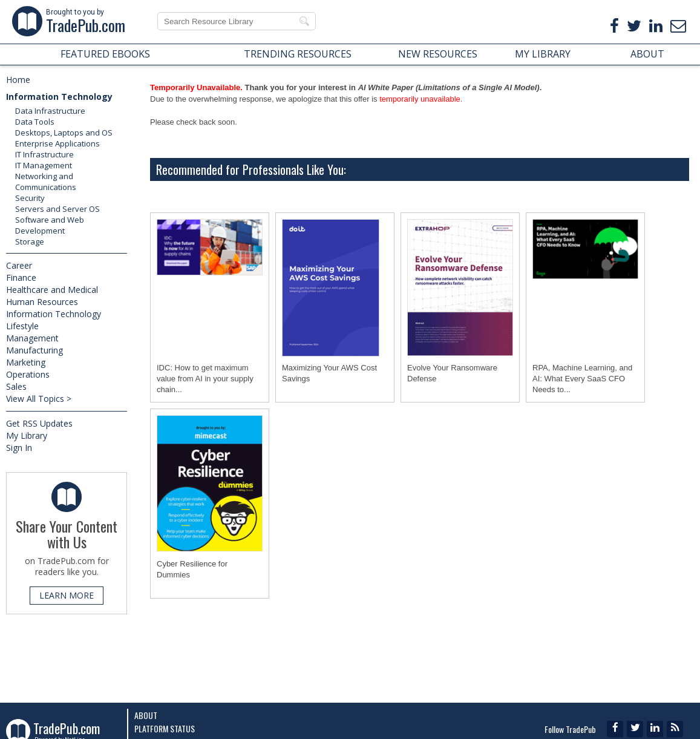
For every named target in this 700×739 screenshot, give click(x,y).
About (146, 715)
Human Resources (42, 302)
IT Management (44, 165)
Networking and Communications (46, 182)
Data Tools (35, 122)
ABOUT (647, 54)
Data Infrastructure (50, 111)
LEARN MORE (67, 595)
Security (30, 198)
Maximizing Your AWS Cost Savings (329, 373)
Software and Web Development (50, 225)
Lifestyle (22, 326)
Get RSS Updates (39, 423)
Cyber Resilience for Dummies (192, 569)
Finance (21, 278)
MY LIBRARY (543, 54)
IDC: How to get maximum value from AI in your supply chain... (205, 379)
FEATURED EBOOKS (105, 54)
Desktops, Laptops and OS (64, 133)
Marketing (26, 362)
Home (18, 80)
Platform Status (165, 728)
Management (32, 338)
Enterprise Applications (57, 143)
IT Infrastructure (44, 154)
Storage (30, 241)
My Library (27, 435)
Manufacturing (34, 350)
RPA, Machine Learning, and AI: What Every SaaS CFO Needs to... (582, 379)
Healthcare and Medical (52, 290)
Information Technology (59, 97)
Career (19, 265)
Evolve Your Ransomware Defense (452, 373)
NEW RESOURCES (438, 54)
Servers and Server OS (57, 209)
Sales (16, 386)
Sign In (19, 448)
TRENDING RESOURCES (298, 54)
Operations (28, 374)
